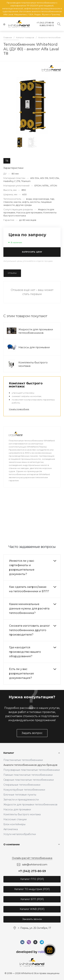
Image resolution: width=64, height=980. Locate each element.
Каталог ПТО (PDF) (32, 879)
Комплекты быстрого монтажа (22, 814)
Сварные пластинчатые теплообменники (29, 780)
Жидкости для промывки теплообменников (36, 331)
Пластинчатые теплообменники (23, 760)
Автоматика (11, 829)
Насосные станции (15, 819)
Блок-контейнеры (14, 824)
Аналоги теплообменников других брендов (30, 765)
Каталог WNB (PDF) (32, 909)
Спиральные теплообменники (22, 785)
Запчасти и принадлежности (21, 800)
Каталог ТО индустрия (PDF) (32, 889)
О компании (12, 844)
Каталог (9, 753)
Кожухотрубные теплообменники (24, 790)
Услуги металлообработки (20, 834)
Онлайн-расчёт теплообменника (32, 858)
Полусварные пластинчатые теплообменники (32, 770)
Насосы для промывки (34, 347)
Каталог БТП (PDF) (32, 899)
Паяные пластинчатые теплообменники (28, 775)
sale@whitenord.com (35, 865)
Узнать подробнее (19, 409)
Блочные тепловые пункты (20, 795)
